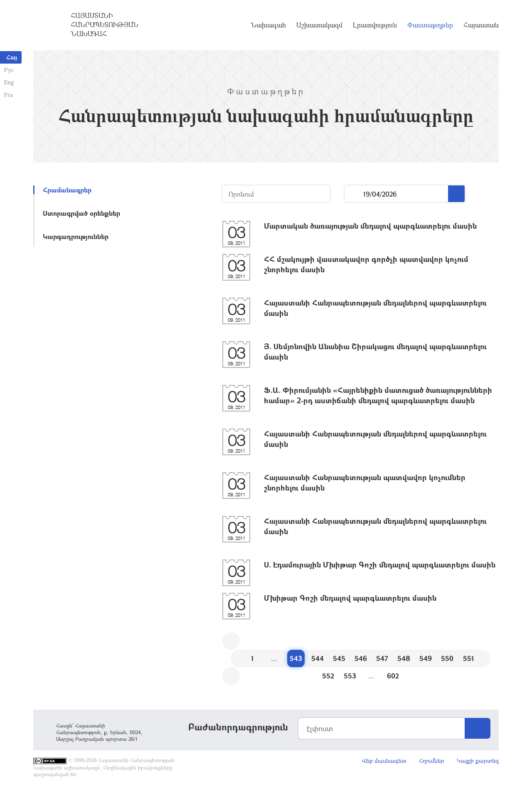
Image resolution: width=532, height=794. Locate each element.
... (354, 194)
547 (382, 658)
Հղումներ (432, 761)
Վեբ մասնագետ (384, 761)
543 (296, 658)
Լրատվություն (375, 25)
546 (361, 658)
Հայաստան (481, 25)
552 (328, 676)
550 (447, 658)
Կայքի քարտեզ (478, 761)
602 (393, 676)
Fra (9, 95)
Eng (9, 82)
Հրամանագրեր (67, 190)
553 (350, 676)
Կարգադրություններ (76, 236)
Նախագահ (268, 25)
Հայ (12, 57)
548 (404, 658)
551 (469, 658)
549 (426, 658)
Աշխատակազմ (319, 25)
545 (339, 658)
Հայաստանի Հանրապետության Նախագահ (105, 25)
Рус (9, 70)
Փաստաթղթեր (430, 25)
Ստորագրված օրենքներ (81, 213)
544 (318, 658)
